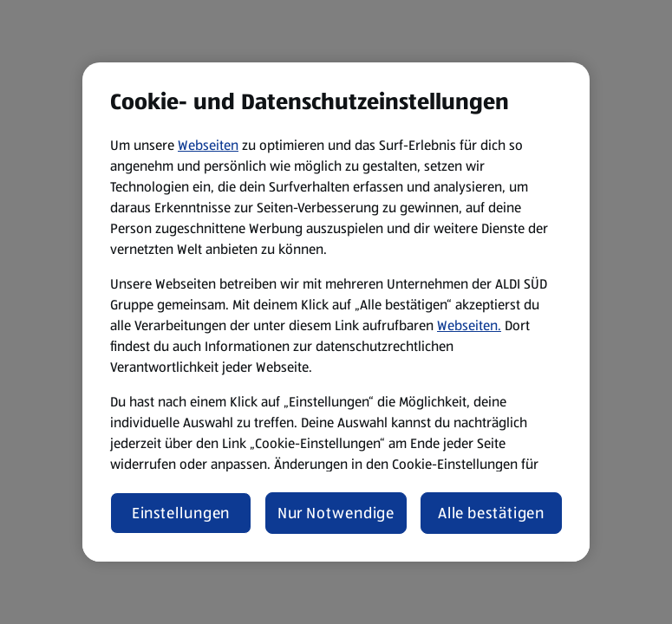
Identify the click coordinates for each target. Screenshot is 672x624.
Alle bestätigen (492, 513)
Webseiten (208, 145)
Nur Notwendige (336, 513)
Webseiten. (469, 325)
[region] (336, 312)
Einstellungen (181, 513)
